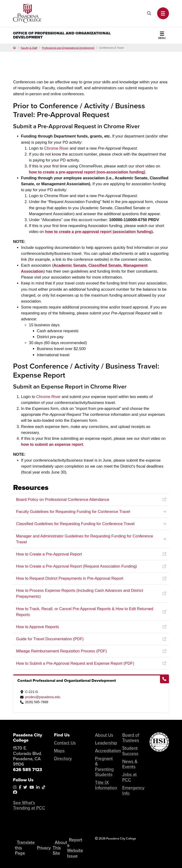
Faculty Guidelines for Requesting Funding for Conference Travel (73, 512)
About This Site (60, 848)
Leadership (106, 743)
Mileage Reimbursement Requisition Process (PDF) (61, 651)
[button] (163, 13)
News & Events (130, 764)
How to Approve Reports (38, 627)
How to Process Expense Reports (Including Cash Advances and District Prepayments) (80, 593)
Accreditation (108, 751)
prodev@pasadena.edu (43, 697)
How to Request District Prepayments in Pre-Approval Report (70, 578)
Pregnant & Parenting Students (104, 766)
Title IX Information (106, 785)
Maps (59, 751)
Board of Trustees (131, 738)
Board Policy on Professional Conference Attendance (63, 500)
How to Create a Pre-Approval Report (49, 554)
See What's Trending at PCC (29, 805)
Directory (63, 758)
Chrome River (56, 148)
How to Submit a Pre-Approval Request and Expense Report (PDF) (75, 663)
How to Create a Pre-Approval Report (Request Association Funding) (77, 566)
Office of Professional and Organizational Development (62, 35)
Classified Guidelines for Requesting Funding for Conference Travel (75, 524)
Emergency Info (133, 790)
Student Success (130, 751)
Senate (70, 265)
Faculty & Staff (29, 48)
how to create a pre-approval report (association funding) (99, 232)
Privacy (44, 848)
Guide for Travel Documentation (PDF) (50, 639)
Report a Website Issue (75, 848)
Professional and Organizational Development (68, 48)
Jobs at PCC (130, 777)
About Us (104, 735)
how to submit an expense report (52, 444)
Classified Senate (105, 265)
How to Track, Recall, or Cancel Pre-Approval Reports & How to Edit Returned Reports (85, 612)
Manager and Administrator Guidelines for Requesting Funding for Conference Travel (85, 539)
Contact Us (65, 743)
